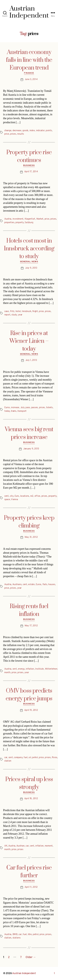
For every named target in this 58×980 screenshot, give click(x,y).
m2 (32, 496)
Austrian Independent (24, 973)
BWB (15, 934)
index (32, 131)
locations (25, 496)
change (8, 131)
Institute (39, 669)
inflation (30, 669)
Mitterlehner (51, 669)
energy (21, 669)
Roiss (55, 758)
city (12, 496)
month (7, 673)
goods (25, 131)
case (7, 311)
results (20, 134)
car (6, 758)
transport (22, 411)
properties (9, 223)
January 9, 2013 (31, 449)
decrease (17, 131)
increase (15, 408)
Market (40, 219)
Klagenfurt (30, 219)
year (20, 315)
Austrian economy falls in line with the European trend (29, 60)
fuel (26, 758)
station (8, 761)
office (37, 496)
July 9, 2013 (31, 268)
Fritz (12, 311)
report (7, 315)
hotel (18, 311)
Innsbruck (27, 311)
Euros (7, 408)
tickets (49, 408)
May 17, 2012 (31, 626)
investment (18, 219)
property (20, 223)
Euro (17, 496)
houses (52, 585)
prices (13, 134)
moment (49, 846)
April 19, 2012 (31, 710)
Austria (8, 219)
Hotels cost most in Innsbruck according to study (29, 249)
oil (30, 758)
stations (17, 938)
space (7, 500)
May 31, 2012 (31, 537)
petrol (35, 758)
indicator (40, 131)
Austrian (20, 846)
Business (29, 165)
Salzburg (29, 223)
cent (6, 496)
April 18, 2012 (31, 799)
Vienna (14, 500)
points (49, 131)
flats (45, 585)
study (14, 315)
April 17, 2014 (31, 172)
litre (30, 934)
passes (35, 408)
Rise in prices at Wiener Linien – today (29, 341)
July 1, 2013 (31, 360)
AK (6, 846)
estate (31, 585)
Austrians (17, 585)
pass (28, 408)
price (7, 134)
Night (35, 311)
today (7, 411)
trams (14, 411)
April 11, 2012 (31, 887)
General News (29, 262)
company (18, 758)
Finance (29, 73)
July (22, 408)
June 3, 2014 (31, 79)
